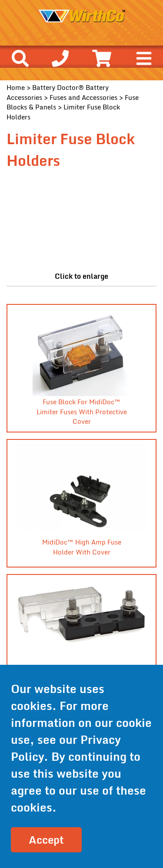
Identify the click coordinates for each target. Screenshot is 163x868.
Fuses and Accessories (83, 97)
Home (16, 87)
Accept (46, 840)
